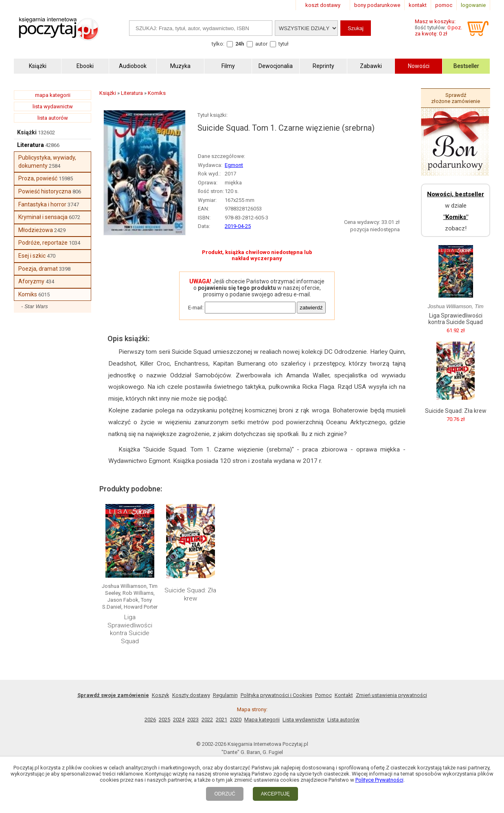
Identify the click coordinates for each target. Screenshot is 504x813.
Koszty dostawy (191, 695)
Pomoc (323, 695)
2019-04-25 (238, 226)
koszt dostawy (323, 5)
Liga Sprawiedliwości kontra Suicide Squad (130, 629)
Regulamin (225, 695)
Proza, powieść (38, 178)
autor (261, 44)
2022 (207, 720)
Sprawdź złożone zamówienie (456, 98)
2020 (236, 720)
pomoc (444, 5)
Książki (27, 132)
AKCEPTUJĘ (275, 794)
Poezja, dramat (38, 269)
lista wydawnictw (53, 106)
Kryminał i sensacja (43, 217)
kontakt (418, 5)
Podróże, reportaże (43, 243)
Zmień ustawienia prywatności (391, 695)
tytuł (284, 44)
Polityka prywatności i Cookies (276, 695)
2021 (221, 720)
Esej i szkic (32, 256)
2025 (164, 720)
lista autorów (53, 118)
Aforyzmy (31, 281)
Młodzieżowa (36, 230)
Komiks (28, 294)
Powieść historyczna (45, 191)
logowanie (473, 5)
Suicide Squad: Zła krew (190, 594)
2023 (193, 720)
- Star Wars (35, 306)
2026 (150, 720)
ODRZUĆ (225, 794)
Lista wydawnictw (303, 720)
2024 (179, 720)
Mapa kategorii (262, 720)
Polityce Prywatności (379, 780)
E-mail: (196, 308)
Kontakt (344, 695)
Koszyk (161, 695)
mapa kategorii (53, 95)
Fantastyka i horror (42, 204)
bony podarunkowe (377, 5)
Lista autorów (343, 720)
